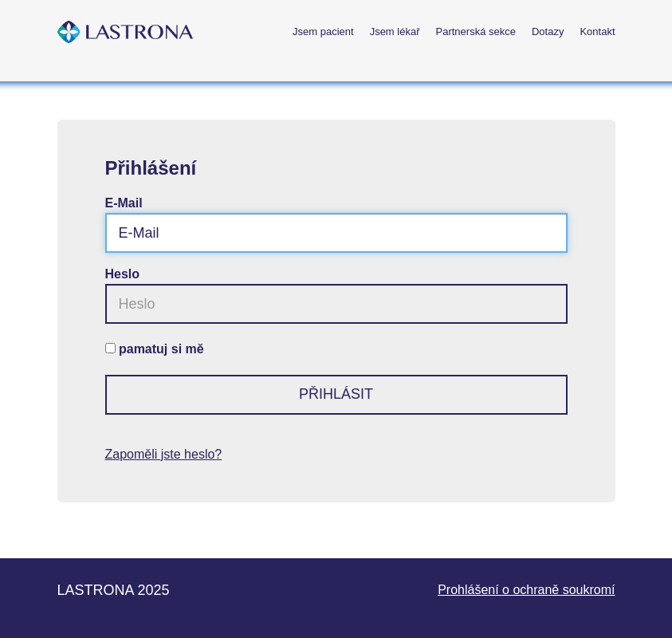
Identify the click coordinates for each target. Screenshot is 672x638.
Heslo (123, 274)
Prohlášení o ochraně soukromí (526, 590)
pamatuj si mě (161, 349)
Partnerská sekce (476, 32)
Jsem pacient (323, 32)
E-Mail (124, 203)
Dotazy (548, 32)
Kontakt (597, 32)
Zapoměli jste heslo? (164, 454)
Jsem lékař (395, 32)
